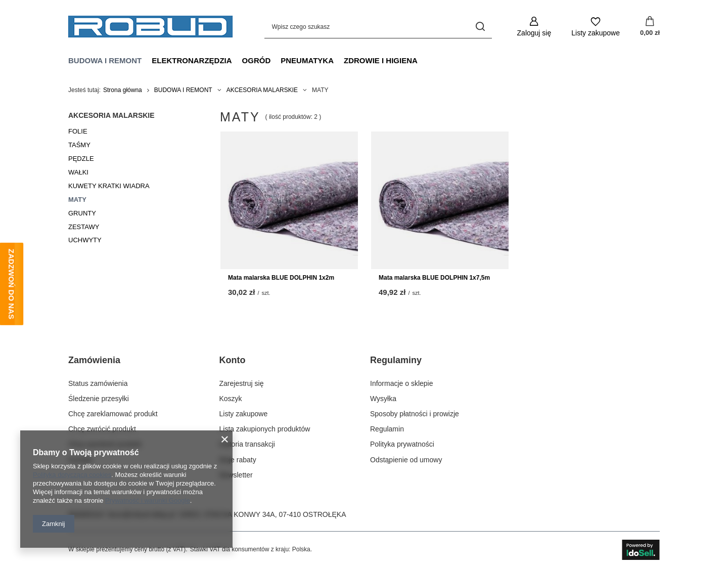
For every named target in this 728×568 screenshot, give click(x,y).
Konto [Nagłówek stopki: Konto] (233, 360)
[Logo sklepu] (150, 27)
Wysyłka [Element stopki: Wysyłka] (383, 399)
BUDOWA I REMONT (105, 60)
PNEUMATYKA (307, 60)
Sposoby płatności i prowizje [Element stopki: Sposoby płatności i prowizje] (415, 414)
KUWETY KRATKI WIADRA (109, 186)
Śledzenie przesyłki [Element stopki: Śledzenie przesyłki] (99, 399)
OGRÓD (257, 60)
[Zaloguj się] (534, 27)
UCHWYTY (85, 240)
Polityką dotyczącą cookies (72, 475)
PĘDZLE (81, 159)
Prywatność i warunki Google (148, 500)
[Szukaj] (481, 27)
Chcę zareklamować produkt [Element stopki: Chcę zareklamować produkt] (113, 414)
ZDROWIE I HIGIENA (381, 60)
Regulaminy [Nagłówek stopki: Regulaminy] (396, 360)
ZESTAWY (84, 227)
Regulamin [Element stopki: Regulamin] (387, 429)
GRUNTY (82, 213)
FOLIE (78, 131)
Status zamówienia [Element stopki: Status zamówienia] (98, 383)
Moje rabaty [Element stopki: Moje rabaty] (238, 460)
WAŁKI (78, 172)
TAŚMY (79, 145)
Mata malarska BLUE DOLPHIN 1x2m (281, 278)
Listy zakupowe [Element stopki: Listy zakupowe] (244, 414)
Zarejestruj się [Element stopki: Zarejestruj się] (242, 383)
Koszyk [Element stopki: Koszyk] (231, 399)
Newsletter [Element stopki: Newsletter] (236, 475)
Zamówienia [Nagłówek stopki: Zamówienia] (94, 360)
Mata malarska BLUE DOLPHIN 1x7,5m (434, 278)
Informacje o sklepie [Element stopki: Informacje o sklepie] (402, 383)
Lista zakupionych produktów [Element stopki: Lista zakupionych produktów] (265, 429)
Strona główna (123, 90)
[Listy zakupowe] (596, 27)
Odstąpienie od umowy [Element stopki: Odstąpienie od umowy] (406, 460)
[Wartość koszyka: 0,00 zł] (650, 27)
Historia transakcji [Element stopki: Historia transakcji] (247, 444)
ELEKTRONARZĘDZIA (192, 60)
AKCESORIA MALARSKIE (262, 90)
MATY (77, 200)
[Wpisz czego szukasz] (378, 27)
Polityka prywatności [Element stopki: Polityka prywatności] (402, 444)
